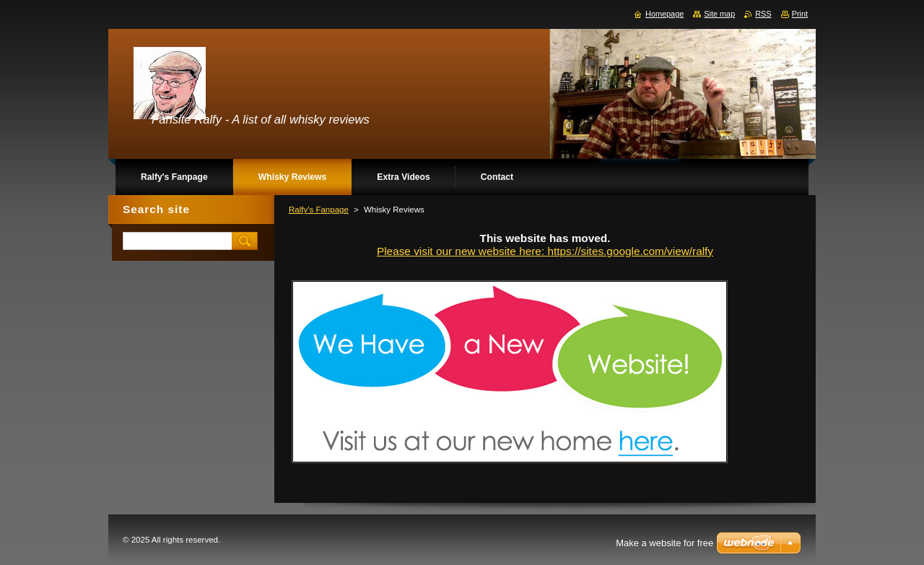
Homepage (664, 14)
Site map (719, 14)
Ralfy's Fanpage (319, 210)
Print (800, 14)
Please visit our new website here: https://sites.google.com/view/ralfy (545, 251)
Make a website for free (664, 543)
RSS (763, 14)
